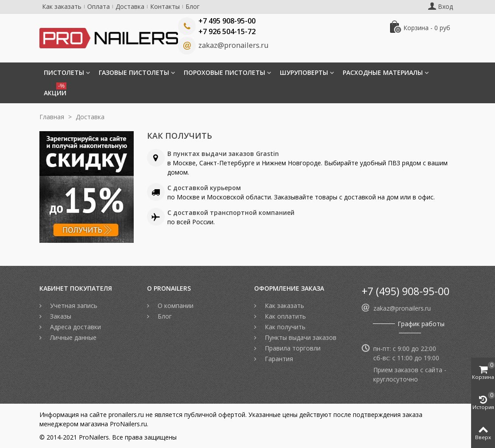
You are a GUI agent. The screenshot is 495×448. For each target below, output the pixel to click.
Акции (55, 90)
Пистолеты (64, 72)
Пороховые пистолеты (224, 72)
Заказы (60, 316)
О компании (175, 306)
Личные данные (72, 337)
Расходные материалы (383, 72)
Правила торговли (292, 348)
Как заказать (62, 6)
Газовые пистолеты (134, 72)
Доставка (130, 6)
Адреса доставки (75, 327)
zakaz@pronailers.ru (233, 45)
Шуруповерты (304, 72)
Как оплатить (284, 316)
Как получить (284, 327)
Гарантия (278, 359)
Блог (193, 6)
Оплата (99, 6)
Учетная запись (73, 306)
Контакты (165, 6)
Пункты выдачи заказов (300, 337)
